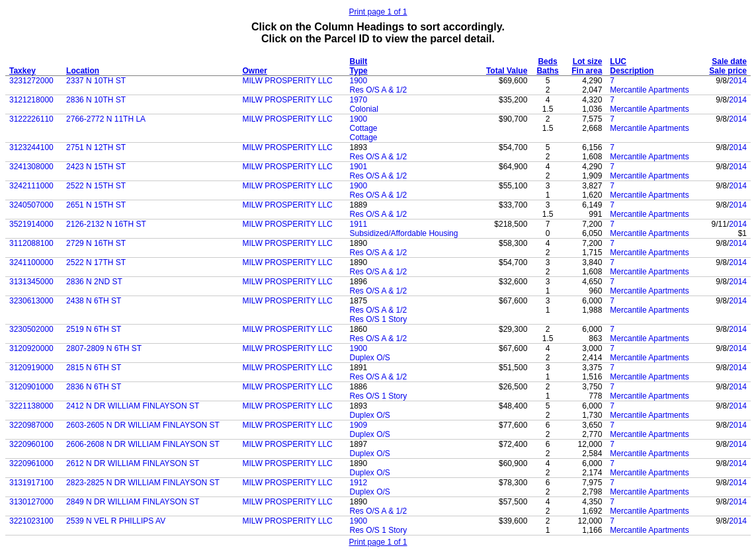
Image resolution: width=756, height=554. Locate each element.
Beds (547, 61)
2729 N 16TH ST (96, 243)
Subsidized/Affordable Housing (404, 233)
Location (83, 71)
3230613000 (31, 301)
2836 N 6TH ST (94, 387)
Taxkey (22, 71)
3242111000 (31, 186)
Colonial (364, 109)
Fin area (587, 71)
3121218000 (31, 100)
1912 (359, 483)
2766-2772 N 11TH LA (106, 119)
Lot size (588, 61)
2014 (738, 81)
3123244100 (31, 147)
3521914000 (31, 224)
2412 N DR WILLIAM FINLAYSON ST (133, 406)
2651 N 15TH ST (96, 205)
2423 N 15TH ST (96, 167)
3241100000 (31, 262)
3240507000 (31, 205)
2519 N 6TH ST (94, 329)
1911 (359, 224)
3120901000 (31, 387)
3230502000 (31, 329)
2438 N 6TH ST (94, 301)
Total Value (507, 71)
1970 (359, 100)
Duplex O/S (370, 358)
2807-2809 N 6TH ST (104, 348)
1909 (359, 425)
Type (359, 71)
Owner (255, 71)
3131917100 (31, 483)
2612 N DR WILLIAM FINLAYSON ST (133, 463)
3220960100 (31, 444)
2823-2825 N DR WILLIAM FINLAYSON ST (143, 483)
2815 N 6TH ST (94, 368)
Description (632, 71)
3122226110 (31, 119)
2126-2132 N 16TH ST (106, 224)
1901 (359, 167)
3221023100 (31, 521)
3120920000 (31, 348)
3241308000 (31, 167)
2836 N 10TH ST (96, 100)
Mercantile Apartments (649, 90)
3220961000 (31, 463)
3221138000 (31, 406)
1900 (359, 81)
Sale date (729, 61)
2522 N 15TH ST (96, 186)
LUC (618, 61)
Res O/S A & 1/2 (379, 90)
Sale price (728, 71)
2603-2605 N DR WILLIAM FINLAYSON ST (143, 425)
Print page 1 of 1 (378, 12)
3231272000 (31, 81)
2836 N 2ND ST (94, 282)
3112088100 (31, 243)
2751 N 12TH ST (96, 147)
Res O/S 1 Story (379, 319)
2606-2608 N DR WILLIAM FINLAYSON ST (143, 444)
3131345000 (31, 282)
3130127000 (31, 502)
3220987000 (31, 425)
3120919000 (31, 368)
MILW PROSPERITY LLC (288, 81)
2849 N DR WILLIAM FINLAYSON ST (133, 502)
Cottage (364, 128)
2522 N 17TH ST (96, 262)
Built (359, 61)
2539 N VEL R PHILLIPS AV (116, 521)
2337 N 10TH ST (96, 81)
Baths (547, 71)
